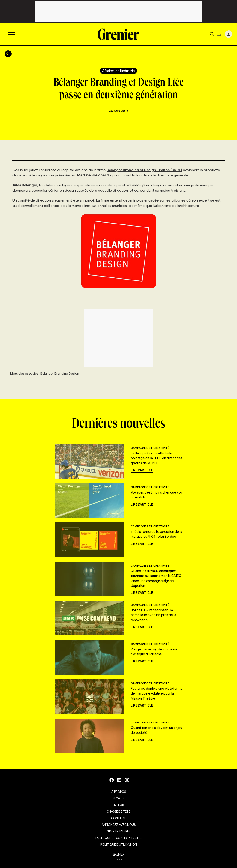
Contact (118, 818)
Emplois (118, 805)
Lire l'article (142, 470)
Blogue (118, 798)
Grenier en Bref (119, 831)
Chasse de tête (118, 811)
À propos (119, 792)
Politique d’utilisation (119, 844)
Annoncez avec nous (119, 825)
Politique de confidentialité (118, 838)
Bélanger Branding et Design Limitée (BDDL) (144, 170)
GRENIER (118, 854)
